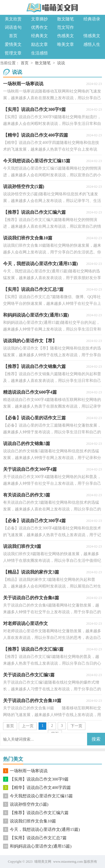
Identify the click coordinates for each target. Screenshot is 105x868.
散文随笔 (66, 19)
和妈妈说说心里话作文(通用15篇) (41, 846)
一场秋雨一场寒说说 (29, 771)
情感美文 (92, 36)
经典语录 (92, 19)
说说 (61, 63)
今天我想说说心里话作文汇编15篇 (41, 796)
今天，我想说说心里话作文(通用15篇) (45, 829)
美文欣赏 (13, 19)
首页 (13, 36)
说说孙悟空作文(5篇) (29, 804)
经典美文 (39, 36)
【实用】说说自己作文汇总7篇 (38, 838)
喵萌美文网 (43, 862)
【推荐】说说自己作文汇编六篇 (39, 813)
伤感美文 (66, 36)
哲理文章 (13, 53)
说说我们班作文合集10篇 (33, 821)
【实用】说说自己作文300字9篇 (39, 779)
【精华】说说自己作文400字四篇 (40, 788)
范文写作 (66, 27)
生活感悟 (39, 53)
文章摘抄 (39, 19)
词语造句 (13, 27)
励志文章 (39, 44)
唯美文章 (66, 44)
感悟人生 (92, 44)
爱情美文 (13, 44)
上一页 (28, 726)
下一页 (76, 726)
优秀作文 (39, 27)
